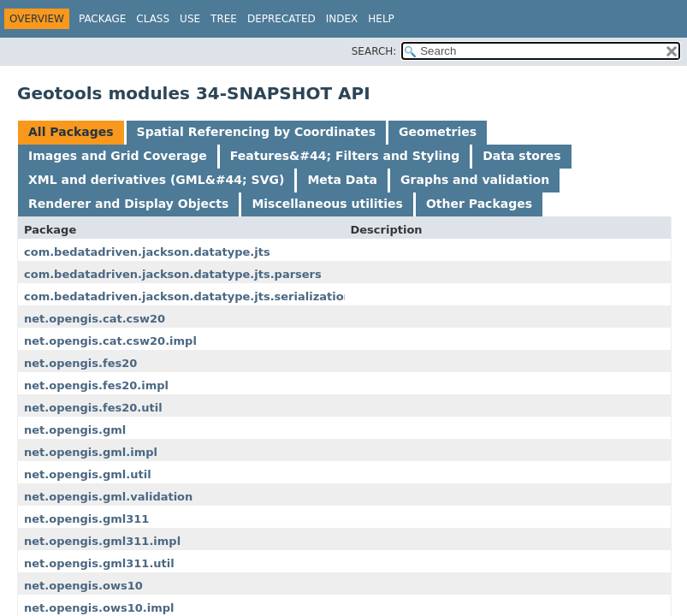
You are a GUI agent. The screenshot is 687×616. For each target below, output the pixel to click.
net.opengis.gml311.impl (102, 541)
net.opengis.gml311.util (99, 563)
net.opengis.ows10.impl (99, 608)
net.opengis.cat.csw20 (95, 319)
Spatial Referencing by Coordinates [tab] (257, 132)
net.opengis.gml (75, 430)
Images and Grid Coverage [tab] (118, 156)
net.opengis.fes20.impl (96, 385)
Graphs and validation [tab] (475, 180)
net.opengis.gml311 (86, 519)
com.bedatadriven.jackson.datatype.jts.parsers (173, 274)
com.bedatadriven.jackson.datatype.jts (147, 252)
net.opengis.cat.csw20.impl (110, 341)
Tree (224, 19)
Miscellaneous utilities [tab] (327, 204)
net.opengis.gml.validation (108, 497)
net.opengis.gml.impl (91, 452)
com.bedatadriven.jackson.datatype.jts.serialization (188, 296)
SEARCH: (374, 51)
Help (381, 19)
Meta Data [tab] (342, 180)
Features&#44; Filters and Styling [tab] (345, 156)
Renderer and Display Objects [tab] (128, 204)
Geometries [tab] (438, 132)
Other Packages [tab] (479, 204)
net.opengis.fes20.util (93, 408)
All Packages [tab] (71, 132)
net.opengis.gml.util (88, 474)
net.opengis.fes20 (80, 363)
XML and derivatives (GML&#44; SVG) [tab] (156, 180)
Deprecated (281, 19)
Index (342, 19)
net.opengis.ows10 (83, 586)
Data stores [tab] (521, 156)
